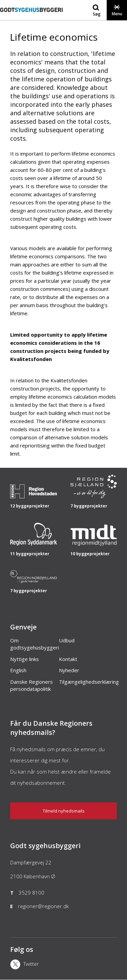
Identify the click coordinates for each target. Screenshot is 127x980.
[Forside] (31, 17)
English (18, 670)
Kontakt (68, 659)
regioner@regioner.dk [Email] (43, 906)
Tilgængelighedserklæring (89, 682)
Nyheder (69, 670)
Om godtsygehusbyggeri (35, 644)
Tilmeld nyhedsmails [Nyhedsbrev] (64, 811)
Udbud (67, 640)
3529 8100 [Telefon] (31, 893)
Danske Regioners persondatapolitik (31, 685)
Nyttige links (25, 659)
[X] (28, 965)
